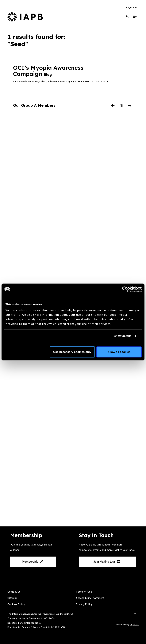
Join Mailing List (107, 562)
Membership (33, 562)
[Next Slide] (130, 106)
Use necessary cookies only (72, 352)
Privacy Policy (84, 604)
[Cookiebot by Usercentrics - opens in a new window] (125, 289)
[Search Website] (127, 16)
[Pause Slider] (121, 106)
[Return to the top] (135, 615)
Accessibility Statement (90, 598)
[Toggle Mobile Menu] (135, 16)
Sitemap (12, 598)
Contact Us (14, 592)
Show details (123, 336)
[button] (132, 7)
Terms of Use (84, 592)
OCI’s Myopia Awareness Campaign (48, 71)
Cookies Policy (16, 604)
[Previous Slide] (113, 106)
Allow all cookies (119, 352)
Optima (134, 624)
